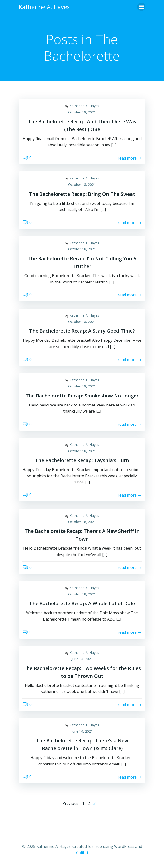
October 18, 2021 (82, 112)
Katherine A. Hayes (84, 106)
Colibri (82, 853)
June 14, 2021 (82, 659)
